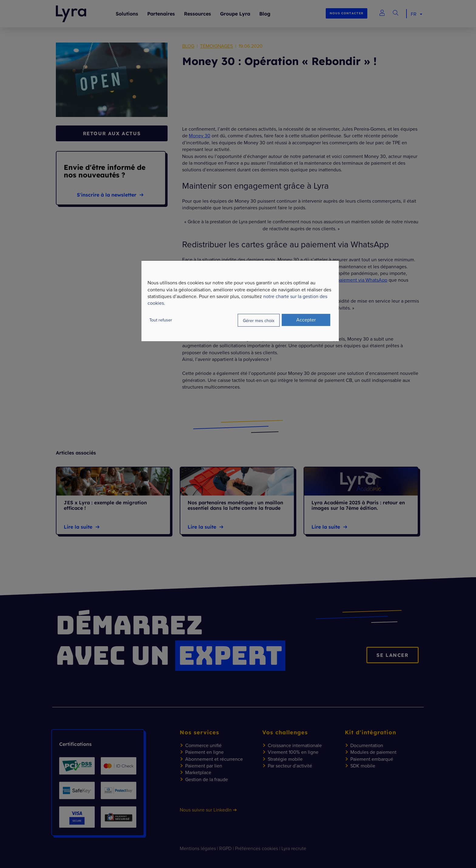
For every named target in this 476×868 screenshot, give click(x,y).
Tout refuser (161, 320)
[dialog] (240, 301)
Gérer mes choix (259, 320)
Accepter (306, 320)
